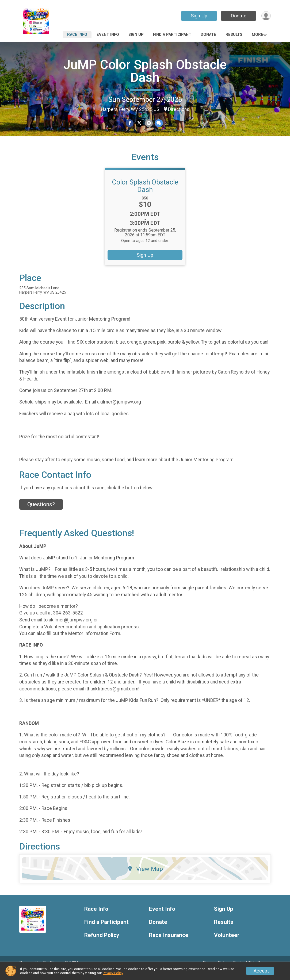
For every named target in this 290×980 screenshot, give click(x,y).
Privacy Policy (113, 973)
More (257, 35)
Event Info (108, 35)
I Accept (260, 971)
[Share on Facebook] (130, 123)
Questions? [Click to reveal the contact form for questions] (41, 512)
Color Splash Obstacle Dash (145, 193)
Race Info (77, 35)
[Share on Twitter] (139, 123)
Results (234, 35)
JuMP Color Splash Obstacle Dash (145, 71)
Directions (179, 109)
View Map (145, 876)
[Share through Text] (158, 123)
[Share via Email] (149, 123)
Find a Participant (172, 35)
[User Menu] (266, 16)
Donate (238, 16)
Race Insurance (169, 943)
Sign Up (199, 16)
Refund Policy (102, 943)
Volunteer (227, 943)
